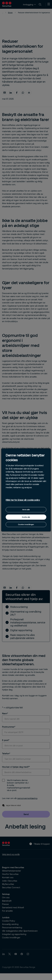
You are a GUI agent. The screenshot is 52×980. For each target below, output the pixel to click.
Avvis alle (26, 510)
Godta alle (26, 517)
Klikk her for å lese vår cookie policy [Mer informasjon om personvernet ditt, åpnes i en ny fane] (23, 500)
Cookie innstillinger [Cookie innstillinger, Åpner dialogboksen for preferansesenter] (26, 524)
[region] (26, 490)
